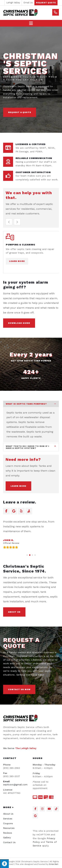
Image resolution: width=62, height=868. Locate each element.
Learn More (17, 261)
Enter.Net (54, 864)
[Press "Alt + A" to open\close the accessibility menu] (4, 864)
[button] (46, 3)
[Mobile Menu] (31, 23)
